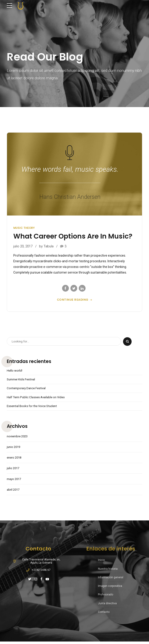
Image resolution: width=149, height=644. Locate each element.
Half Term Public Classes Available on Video (38, 398)
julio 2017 (14, 470)
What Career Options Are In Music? (73, 236)
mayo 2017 (15, 481)
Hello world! (15, 371)
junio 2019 (14, 448)
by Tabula (46, 246)
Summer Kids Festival (22, 380)
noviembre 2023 (18, 438)
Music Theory (24, 228)
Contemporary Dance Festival (28, 389)
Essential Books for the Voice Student (34, 407)
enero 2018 (15, 459)
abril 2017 (14, 492)
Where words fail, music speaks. (70, 169)
